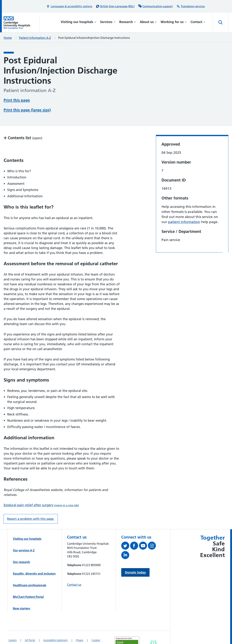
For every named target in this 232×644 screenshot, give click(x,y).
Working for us (174, 22)
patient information (184, 222)
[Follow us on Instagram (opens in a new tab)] (152, 546)
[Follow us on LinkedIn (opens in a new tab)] (126, 556)
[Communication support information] (155, 6)
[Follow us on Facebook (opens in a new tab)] (135, 546)
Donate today (135, 572)
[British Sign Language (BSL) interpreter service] (115, 6)
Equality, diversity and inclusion (34, 574)
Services (108, 22)
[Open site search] (221, 23)
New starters (21, 608)
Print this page (17, 100)
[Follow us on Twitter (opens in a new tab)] (126, 546)
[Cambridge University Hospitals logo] (22, 23)
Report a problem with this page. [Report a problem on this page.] (31, 519)
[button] (69, 6)
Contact (198, 22)
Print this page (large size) (27, 110)
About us (148, 22)
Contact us (74, 585)
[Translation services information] (191, 6)
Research (128, 22)
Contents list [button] (23, 138)
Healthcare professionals (30, 585)
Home (8, 38)
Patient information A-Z (35, 38)
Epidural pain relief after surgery (41, 505)
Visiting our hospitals (78, 22)
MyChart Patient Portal (28, 597)
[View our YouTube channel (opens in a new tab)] (143, 546)
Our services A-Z (24, 550)
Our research (21, 562)
